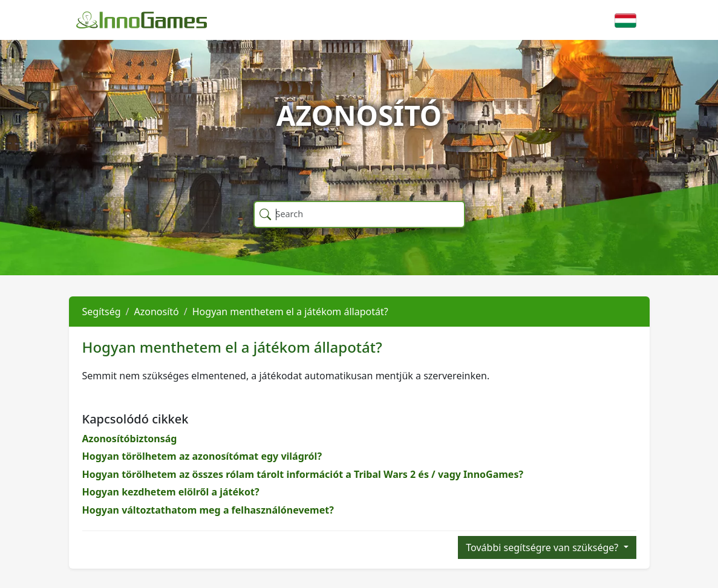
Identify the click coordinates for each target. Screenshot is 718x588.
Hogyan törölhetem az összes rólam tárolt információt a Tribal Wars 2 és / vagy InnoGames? (303, 474)
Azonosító (157, 312)
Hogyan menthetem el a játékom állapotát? (290, 312)
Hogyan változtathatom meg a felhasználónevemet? (208, 510)
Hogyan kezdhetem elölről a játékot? (171, 492)
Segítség (102, 312)
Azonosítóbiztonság (130, 439)
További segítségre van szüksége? (543, 547)
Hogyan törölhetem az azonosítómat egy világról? (202, 456)
